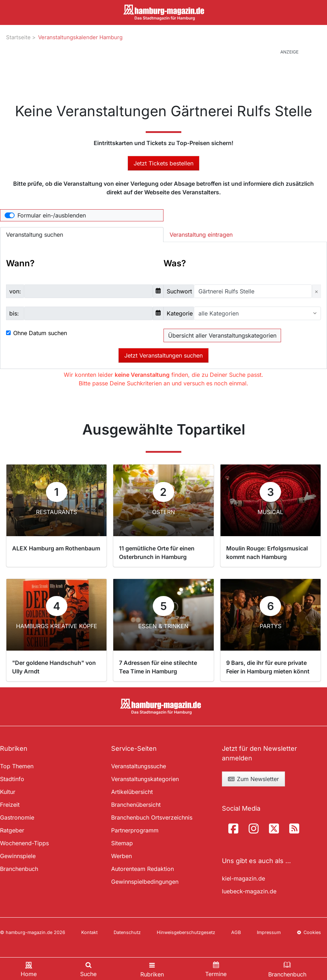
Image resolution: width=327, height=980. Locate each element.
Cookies (309, 932)
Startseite (18, 37)
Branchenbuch (19, 869)
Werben (121, 856)
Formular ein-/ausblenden (52, 215)
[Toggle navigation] (152, 969)
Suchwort (179, 291)
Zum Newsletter (253, 779)
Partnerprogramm (135, 830)
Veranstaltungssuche (139, 766)
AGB (236, 932)
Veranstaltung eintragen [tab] (201, 235)
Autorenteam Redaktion (142, 869)
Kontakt (89, 932)
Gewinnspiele (18, 856)
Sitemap (122, 843)
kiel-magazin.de (243, 878)
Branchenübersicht (136, 805)
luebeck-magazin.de (249, 891)
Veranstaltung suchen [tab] (35, 235)
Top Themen (17, 766)
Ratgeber (12, 830)
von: (15, 291)
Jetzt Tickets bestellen (163, 163)
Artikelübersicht (132, 792)
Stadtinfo (12, 779)
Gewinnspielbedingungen (145, 882)
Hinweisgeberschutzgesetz (186, 932)
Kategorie (180, 313)
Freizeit (10, 805)
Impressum (269, 932)
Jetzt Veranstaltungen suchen (163, 355)
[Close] (316, 291)
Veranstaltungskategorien (145, 779)
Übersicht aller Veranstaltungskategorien (222, 335)
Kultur (8, 792)
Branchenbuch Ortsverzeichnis (152, 817)
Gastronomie (17, 817)
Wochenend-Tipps (24, 843)
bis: (14, 313)
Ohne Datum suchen (40, 333)
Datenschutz (127, 932)
